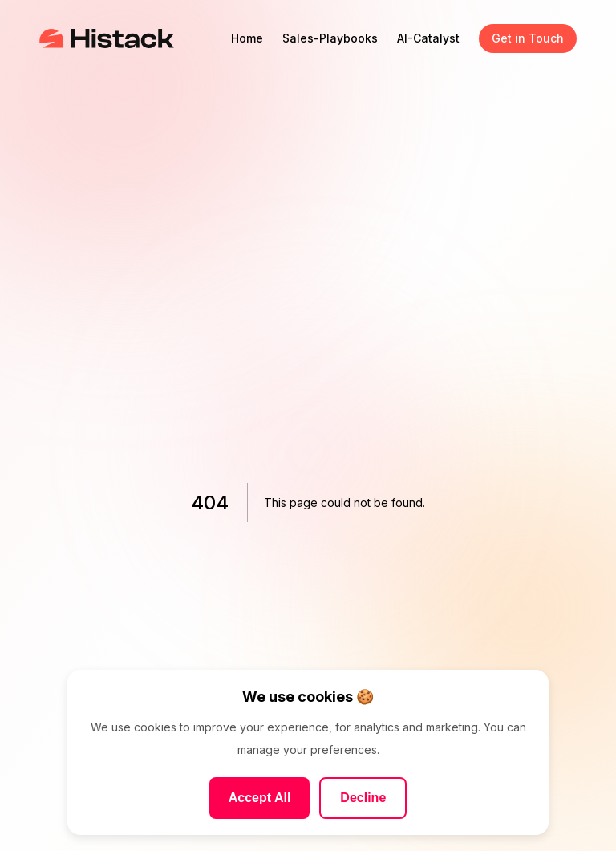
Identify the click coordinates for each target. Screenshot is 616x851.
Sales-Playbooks (330, 38)
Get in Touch (528, 38)
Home (247, 38)
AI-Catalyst (428, 38)
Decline (363, 798)
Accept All (260, 798)
